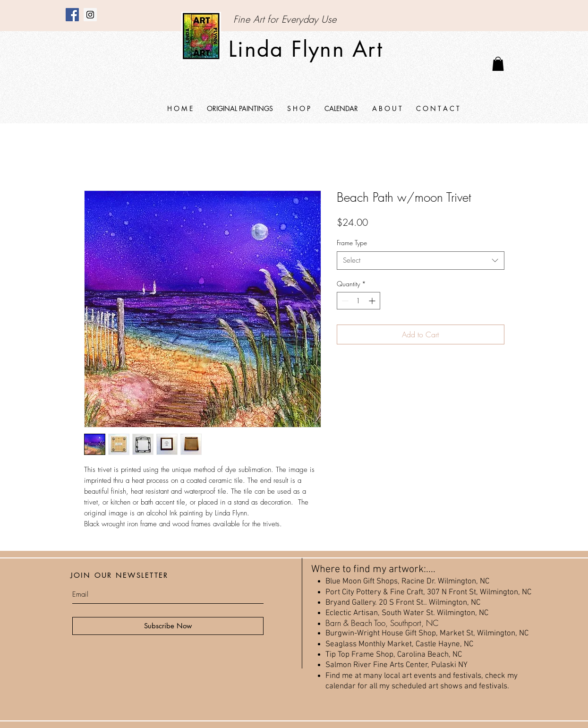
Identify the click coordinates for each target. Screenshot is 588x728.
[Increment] (373, 301)
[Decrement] (344, 301)
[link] (498, 64)
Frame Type (352, 243)
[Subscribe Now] (168, 626)
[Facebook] (72, 15)
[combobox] (421, 261)
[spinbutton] (358, 301)
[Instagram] (90, 15)
